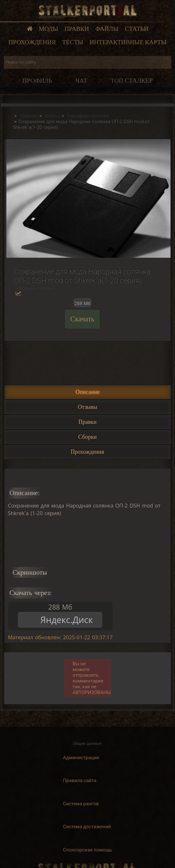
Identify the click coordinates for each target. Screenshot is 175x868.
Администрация (81, 758)
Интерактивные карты (128, 42)
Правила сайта (80, 780)
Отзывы (87, 407)
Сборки (88, 437)
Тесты (73, 42)
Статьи (137, 29)
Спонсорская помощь (88, 850)
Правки (77, 29)
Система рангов (81, 804)
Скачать (83, 319)
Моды (49, 29)
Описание (88, 392)
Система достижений (87, 827)
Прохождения (32, 42)
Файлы (107, 29)
